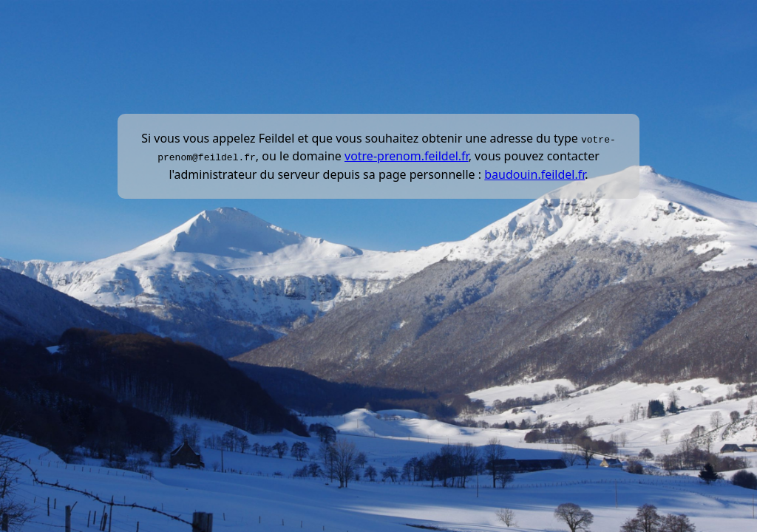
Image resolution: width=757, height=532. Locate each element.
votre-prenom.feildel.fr (407, 156)
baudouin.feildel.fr (534, 174)
